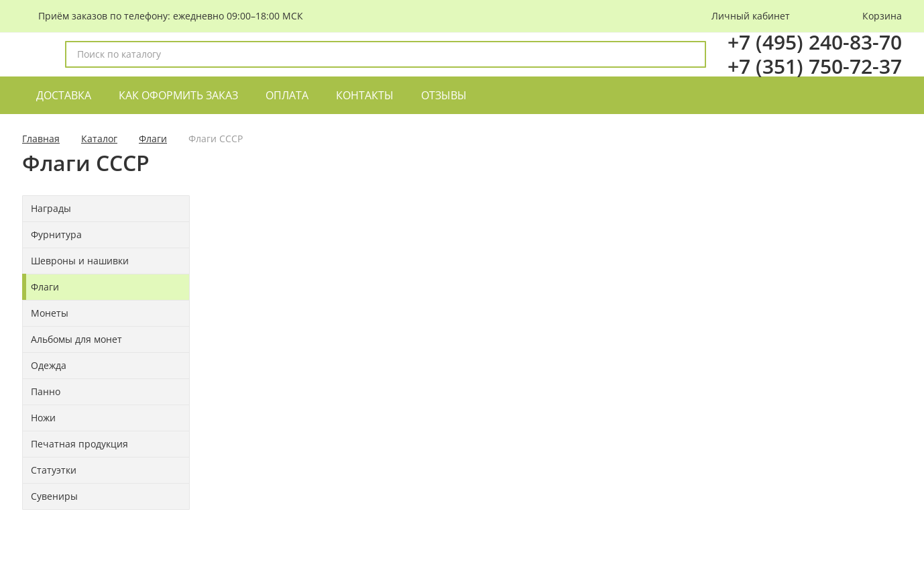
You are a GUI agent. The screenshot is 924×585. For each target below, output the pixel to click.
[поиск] (690, 54)
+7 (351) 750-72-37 (815, 66)
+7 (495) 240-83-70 (815, 42)
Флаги (153, 139)
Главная (41, 139)
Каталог (99, 139)
